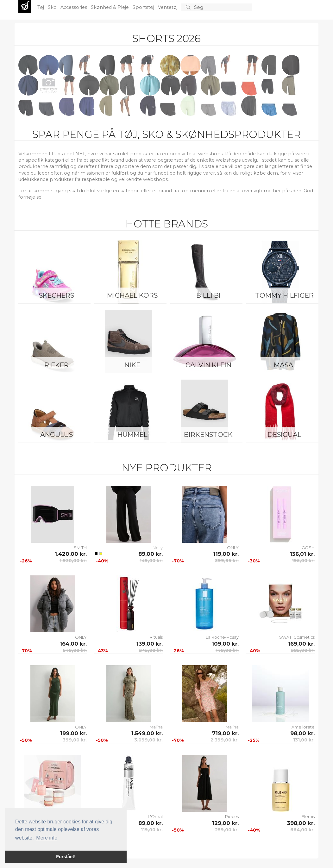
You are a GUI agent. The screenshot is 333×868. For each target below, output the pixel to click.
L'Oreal (155, 816)
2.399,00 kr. (225, 740)
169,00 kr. (301, 644)
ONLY (233, 548)
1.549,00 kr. (147, 733)
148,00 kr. (227, 650)
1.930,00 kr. (73, 561)
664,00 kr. (302, 830)
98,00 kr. (302, 733)
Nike (132, 365)
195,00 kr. (303, 561)
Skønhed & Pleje (110, 7)
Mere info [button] (47, 838)
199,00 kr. (73, 733)
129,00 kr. (225, 823)
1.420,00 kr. (71, 554)
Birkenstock (208, 434)
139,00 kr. (150, 644)
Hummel (132, 434)
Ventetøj (168, 7)
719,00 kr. (225, 733)
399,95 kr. (227, 561)
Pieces (232, 816)
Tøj (41, 7)
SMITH (80, 548)
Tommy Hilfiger (284, 295)
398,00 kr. (301, 823)
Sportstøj (144, 7)
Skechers (57, 295)
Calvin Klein (208, 365)
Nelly (158, 548)
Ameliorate (303, 727)
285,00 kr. (303, 650)
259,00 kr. (227, 830)
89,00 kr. (151, 554)
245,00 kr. (151, 650)
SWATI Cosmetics (297, 637)
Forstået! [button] (66, 857)
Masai (284, 365)
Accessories (74, 7)
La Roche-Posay (222, 637)
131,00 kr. (304, 740)
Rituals (156, 637)
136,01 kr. (302, 554)
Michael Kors (132, 295)
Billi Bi (208, 295)
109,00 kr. (225, 644)
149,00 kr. (151, 561)
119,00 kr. (226, 554)
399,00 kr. (75, 740)
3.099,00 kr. (148, 740)
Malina (156, 727)
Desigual (284, 434)
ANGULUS (57, 434)
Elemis (308, 816)
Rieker (57, 365)
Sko (53, 7)
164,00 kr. (73, 644)
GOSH (308, 548)
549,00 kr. (75, 650)
